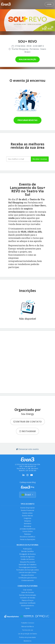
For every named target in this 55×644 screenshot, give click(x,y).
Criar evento (28, 590)
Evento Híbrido (27, 516)
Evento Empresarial (27, 508)
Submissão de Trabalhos (27, 564)
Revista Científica (27, 551)
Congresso (27, 518)
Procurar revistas (27, 120)
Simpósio (28, 521)
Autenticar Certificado (28, 603)
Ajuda (27, 608)
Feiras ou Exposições (28, 539)
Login (49, 4)
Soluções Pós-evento (27, 562)
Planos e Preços (28, 600)
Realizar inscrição (27, 59)
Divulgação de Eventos (27, 554)
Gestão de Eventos (27, 559)
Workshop (27, 526)
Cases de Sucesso (28, 592)
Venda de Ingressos (27, 557)
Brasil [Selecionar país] (28, 495)
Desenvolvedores (27, 605)
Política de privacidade (27, 637)
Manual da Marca (28, 626)
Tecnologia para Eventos (28, 567)
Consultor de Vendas (28, 598)
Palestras (27, 534)
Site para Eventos (27, 575)
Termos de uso (28, 630)
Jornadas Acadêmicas (28, 529)
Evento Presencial (27, 510)
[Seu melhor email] (19, 159)
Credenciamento (28, 580)
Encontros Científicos (27, 537)
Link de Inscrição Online (28, 572)
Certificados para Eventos (28, 578)
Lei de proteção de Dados (27, 634)
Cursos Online (28, 531)
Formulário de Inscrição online (28, 570)
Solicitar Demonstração (28, 595)
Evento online (27, 513)
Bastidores (27, 641)
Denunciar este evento (27, 449)
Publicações (27, 549)
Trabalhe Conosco (28, 623)
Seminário (28, 523)
